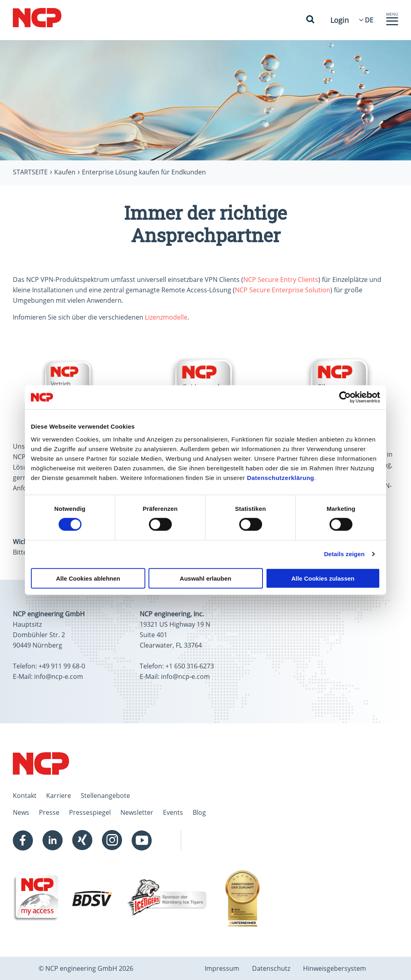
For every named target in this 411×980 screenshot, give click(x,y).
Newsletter (137, 812)
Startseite (30, 172)
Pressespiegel (90, 812)
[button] (392, 23)
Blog (199, 812)
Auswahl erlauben (205, 578)
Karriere (59, 796)
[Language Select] (369, 20)
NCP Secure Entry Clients (281, 279)
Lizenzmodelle (166, 317)
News (21, 812)
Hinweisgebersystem (335, 968)
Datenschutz (271, 968)
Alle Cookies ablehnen (88, 578)
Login (340, 20)
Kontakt (25, 796)
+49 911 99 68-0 (62, 666)
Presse (49, 812)
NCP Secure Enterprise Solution (283, 290)
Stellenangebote (105, 796)
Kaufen (65, 172)
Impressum (222, 968)
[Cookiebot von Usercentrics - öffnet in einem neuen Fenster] (345, 397)
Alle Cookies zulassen (323, 578)
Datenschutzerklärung (281, 477)
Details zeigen (344, 554)
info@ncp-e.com (59, 676)
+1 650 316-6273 (190, 666)
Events (173, 812)
